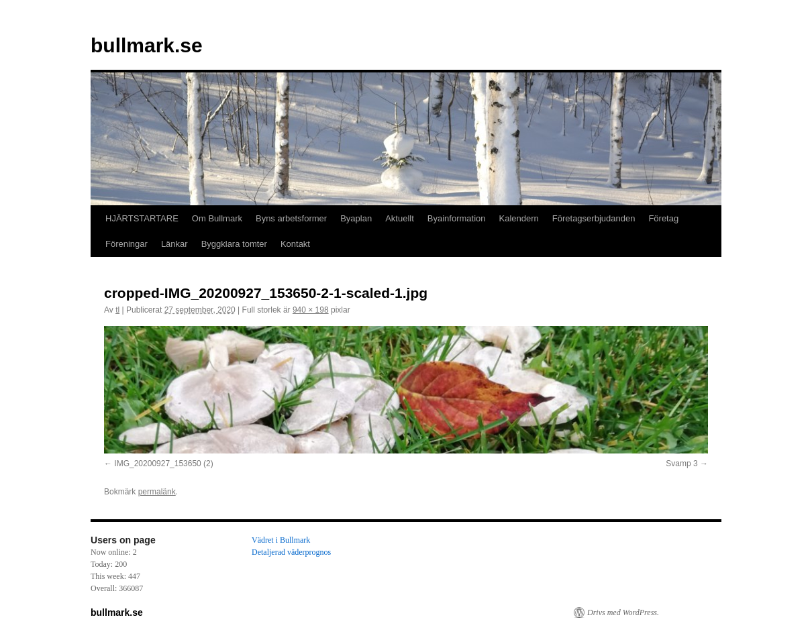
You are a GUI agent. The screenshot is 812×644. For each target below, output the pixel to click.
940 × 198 (311, 310)
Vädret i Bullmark (281, 540)
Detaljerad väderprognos (291, 552)
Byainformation (457, 218)
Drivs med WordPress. (623, 612)
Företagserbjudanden (594, 218)
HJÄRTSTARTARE (142, 218)
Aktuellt (400, 218)
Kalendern (519, 218)
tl (117, 310)
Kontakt (295, 244)
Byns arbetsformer (291, 218)
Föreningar (126, 244)
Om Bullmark (217, 218)
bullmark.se (147, 45)
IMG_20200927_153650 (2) (163, 464)
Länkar (174, 244)
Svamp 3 (681, 464)
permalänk (157, 492)
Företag (663, 218)
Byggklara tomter (234, 244)
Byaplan (356, 218)
